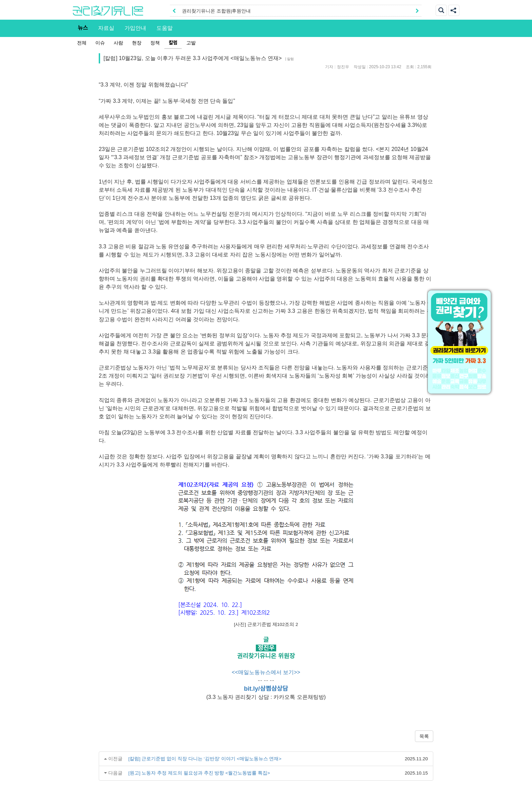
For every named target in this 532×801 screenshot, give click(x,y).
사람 (118, 43)
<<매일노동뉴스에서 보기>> (266, 672)
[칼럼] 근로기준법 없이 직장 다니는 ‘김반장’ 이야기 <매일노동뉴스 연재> (205, 759)
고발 (191, 43)
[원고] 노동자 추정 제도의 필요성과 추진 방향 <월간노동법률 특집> (199, 773)
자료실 (106, 28)
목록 (424, 736)
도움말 (165, 28)
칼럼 (173, 43)
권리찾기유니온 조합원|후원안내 (216, 11)
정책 (155, 43)
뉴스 (83, 28)
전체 (82, 43)
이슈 (100, 43)
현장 (137, 43)
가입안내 (135, 28)
